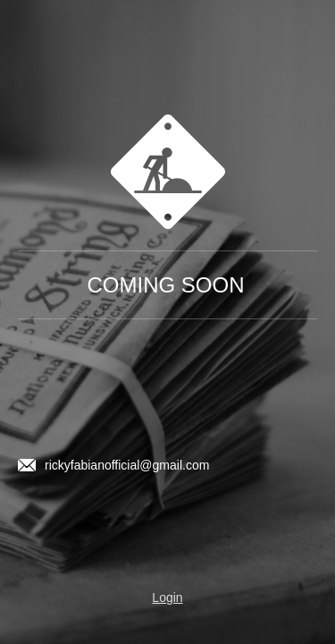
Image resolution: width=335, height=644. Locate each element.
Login (167, 597)
